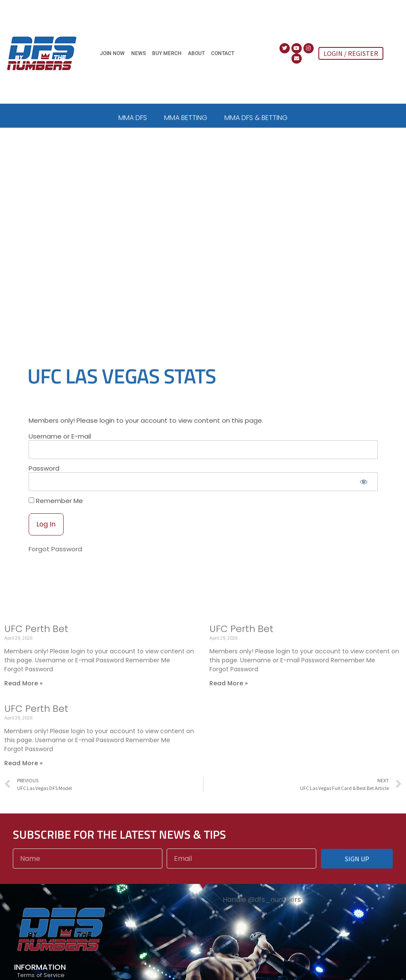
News (138, 53)
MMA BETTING (186, 118)
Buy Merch (167, 53)
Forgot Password (55, 554)
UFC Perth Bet (36, 633)
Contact (223, 53)
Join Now (112, 53)
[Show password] (364, 487)
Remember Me (56, 505)
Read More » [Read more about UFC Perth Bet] (24, 688)
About (196, 53)
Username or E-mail (60, 441)
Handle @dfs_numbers (262, 904)
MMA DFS (133, 118)
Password (44, 473)
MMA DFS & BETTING (256, 118)
